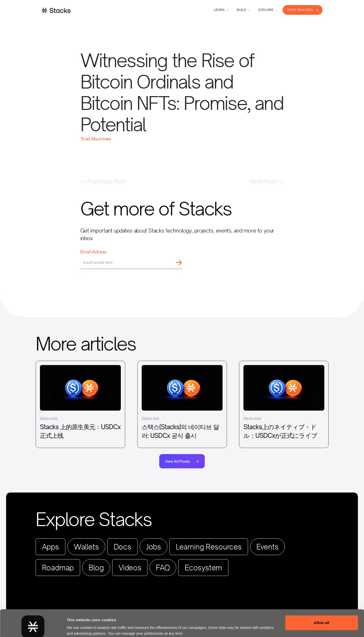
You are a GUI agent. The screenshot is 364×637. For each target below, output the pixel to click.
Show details (78, 624)
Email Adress (93, 252)
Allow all (322, 600)
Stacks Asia (49, 418)
